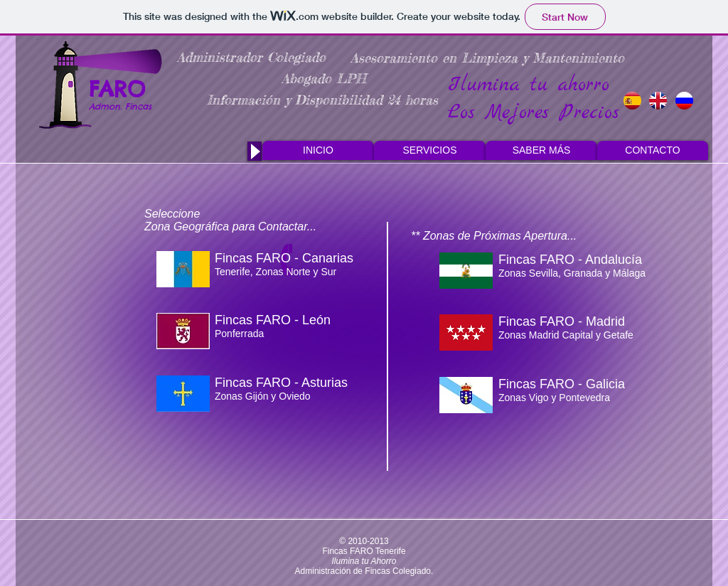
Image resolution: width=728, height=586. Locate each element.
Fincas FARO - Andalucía (570, 260)
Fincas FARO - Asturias (281, 383)
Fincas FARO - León (273, 320)
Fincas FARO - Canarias (284, 258)
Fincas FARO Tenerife (364, 551)
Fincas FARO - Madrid (562, 321)
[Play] (255, 151)
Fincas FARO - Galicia (562, 384)
